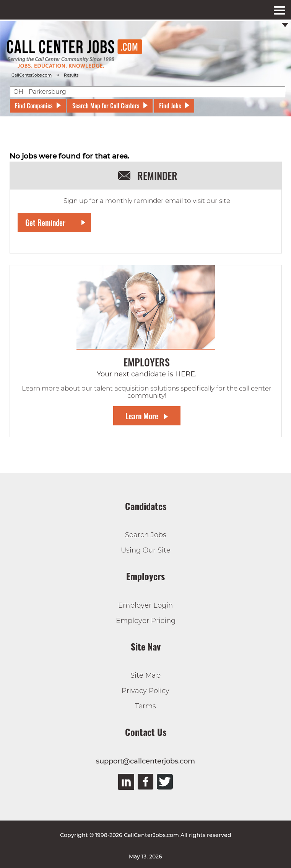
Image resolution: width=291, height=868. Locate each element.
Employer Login (145, 605)
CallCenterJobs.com (32, 75)
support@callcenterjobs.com (145, 761)
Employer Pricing (146, 621)
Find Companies (34, 106)
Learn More (142, 416)
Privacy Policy (145, 691)
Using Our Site (146, 550)
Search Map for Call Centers (106, 106)
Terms (145, 706)
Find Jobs (170, 106)
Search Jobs (146, 535)
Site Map (145, 675)
